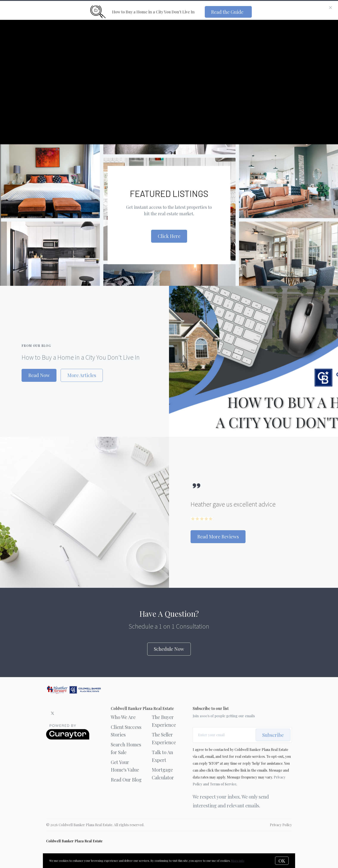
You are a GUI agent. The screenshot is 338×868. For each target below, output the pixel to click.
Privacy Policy (281, 825)
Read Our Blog (126, 780)
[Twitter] (52, 713)
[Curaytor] (68, 738)
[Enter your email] (226, 735)
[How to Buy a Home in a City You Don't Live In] (253, 361)
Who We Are (123, 717)
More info (238, 861)
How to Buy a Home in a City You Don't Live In (81, 357)
